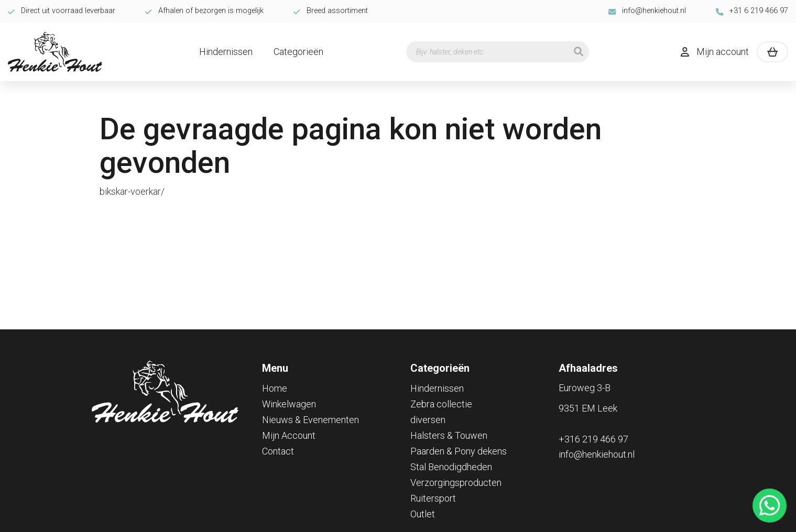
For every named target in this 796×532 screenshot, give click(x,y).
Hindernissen (226, 52)
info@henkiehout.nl (647, 11)
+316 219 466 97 (593, 439)
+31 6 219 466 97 (752, 11)
